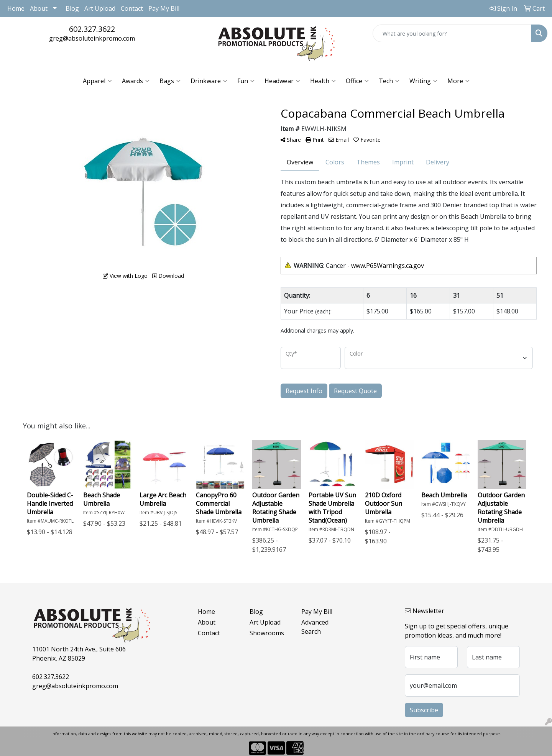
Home (16, 8)
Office (357, 81)
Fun (246, 81)
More (458, 81)
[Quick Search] (452, 33)
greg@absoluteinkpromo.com (92, 38)
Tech (389, 81)
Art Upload (100, 8)
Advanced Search (315, 627)
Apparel (97, 81)
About (39, 8)
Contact (132, 8)
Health (323, 81)
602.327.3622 (92, 29)
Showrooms (267, 633)
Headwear (282, 81)
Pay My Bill (164, 8)
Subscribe (424, 710)
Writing (423, 81)
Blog (72, 8)
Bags (170, 81)
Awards (136, 81)
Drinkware (209, 81)
